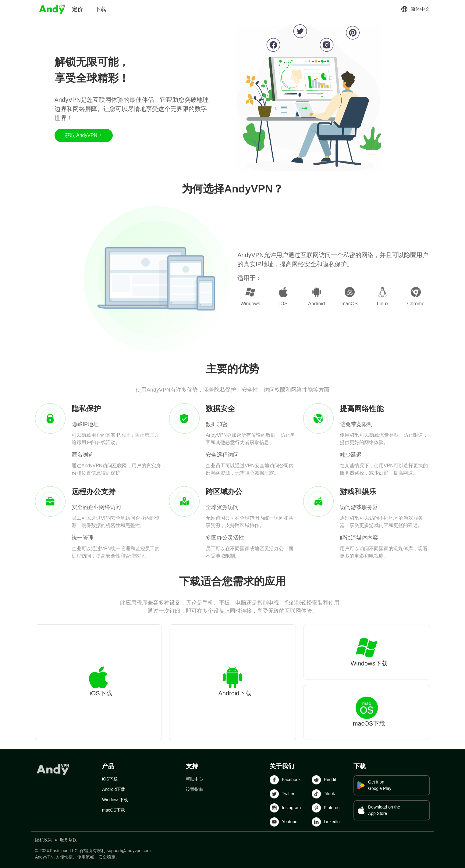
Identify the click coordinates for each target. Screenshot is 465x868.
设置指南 (194, 789)
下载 (101, 9)
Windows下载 (115, 800)
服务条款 (68, 840)
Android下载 (114, 789)
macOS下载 (114, 810)
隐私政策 (44, 840)
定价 (77, 9)
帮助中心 (194, 779)
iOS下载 (110, 779)
